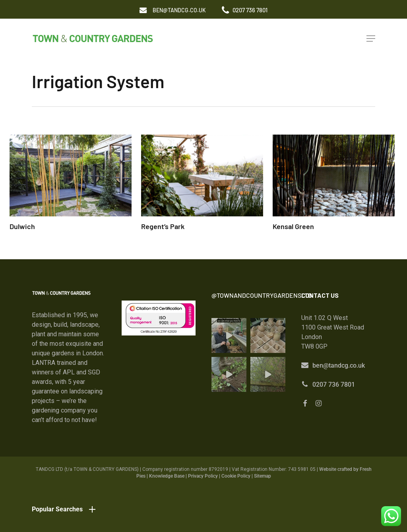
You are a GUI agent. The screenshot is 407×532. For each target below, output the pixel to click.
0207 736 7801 (334, 385)
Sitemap (263, 476)
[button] (179, 10)
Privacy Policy (203, 476)
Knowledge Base (167, 476)
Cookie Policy (236, 476)
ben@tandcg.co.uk (339, 365)
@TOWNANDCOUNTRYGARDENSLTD (262, 295)
